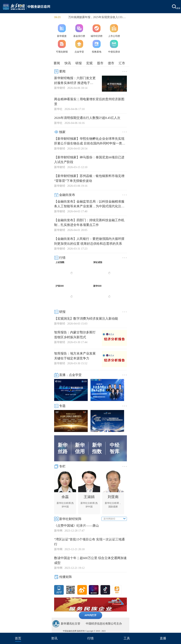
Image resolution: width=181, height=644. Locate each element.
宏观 (89, 63)
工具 (127, 638)
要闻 (57, 63)
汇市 (122, 63)
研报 (79, 63)
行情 (90, 638)
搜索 (176, 7)
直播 (163, 638)
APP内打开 (91, 615)
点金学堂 (75, 375)
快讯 (68, 63)
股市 (100, 63)
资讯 (54, 638)
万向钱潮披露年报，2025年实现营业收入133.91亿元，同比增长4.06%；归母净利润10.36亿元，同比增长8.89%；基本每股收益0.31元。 (97, 17)
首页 (18, 638)
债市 (111, 63)
